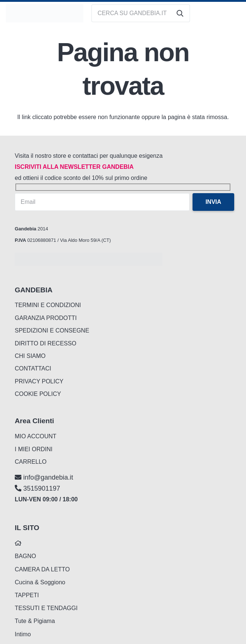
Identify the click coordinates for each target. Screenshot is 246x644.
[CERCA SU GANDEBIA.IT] (141, 13)
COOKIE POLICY (38, 394)
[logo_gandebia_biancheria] (45, 13)
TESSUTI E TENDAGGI (46, 608)
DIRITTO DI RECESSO (46, 343)
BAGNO (25, 556)
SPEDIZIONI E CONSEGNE (52, 330)
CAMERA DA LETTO (42, 569)
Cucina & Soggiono (40, 582)
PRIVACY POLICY (39, 381)
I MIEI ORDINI (34, 449)
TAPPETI (27, 595)
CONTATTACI (33, 368)
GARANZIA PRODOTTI (46, 318)
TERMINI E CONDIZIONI (48, 305)
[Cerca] (180, 13)
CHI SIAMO (30, 356)
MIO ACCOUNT (36, 436)
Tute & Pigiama (35, 621)
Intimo (23, 634)
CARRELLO (31, 462)
